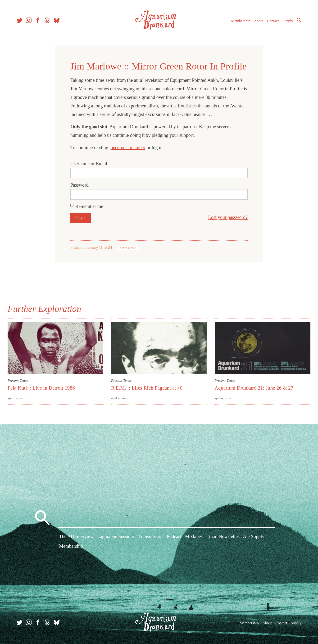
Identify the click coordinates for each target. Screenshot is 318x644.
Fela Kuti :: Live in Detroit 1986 (41, 388)
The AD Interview (76, 536)
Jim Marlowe (128, 248)
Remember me (89, 206)
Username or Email (89, 164)
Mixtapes (194, 536)
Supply (288, 21)
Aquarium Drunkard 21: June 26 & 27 (254, 388)
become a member (128, 147)
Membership (241, 21)
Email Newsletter (223, 536)
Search (299, 20)
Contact (273, 21)
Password (79, 185)
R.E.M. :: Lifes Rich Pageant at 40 (147, 388)
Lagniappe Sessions (116, 536)
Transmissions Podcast (160, 536)
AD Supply (254, 536)
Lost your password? (228, 217)
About (259, 21)
